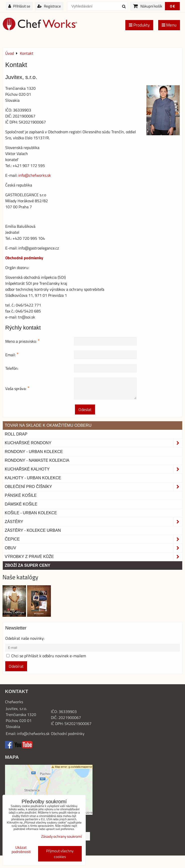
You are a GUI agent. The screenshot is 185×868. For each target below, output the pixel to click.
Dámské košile (21, 504)
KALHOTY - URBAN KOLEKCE (33, 478)
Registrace (49, 6)
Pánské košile (21, 495)
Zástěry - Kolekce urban (33, 530)
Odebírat (16, 666)
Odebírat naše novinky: (25, 638)
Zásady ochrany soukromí (61, 836)
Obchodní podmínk (67, 733)
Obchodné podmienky (24, 258)
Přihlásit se (19, 6)
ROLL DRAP (16, 434)
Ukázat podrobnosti (21, 850)
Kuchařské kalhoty (94, 469)
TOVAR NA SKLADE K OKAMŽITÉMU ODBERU (48, 425)
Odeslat (85, 409)
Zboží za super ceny (28, 565)
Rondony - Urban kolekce (34, 452)
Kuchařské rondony (94, 443)
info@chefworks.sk (35, 175)
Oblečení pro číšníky (94, 487)
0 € (172, 6)
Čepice (94, 539)
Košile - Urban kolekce (31, 513)
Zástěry (94, 522)
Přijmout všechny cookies (60, 854)
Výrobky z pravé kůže (94, 557)
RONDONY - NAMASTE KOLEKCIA (37, 460)
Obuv (94, 548)
